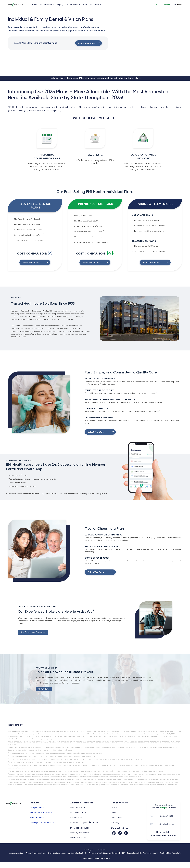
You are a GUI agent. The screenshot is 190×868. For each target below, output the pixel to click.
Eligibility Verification (80, 833)
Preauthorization (78, 838)
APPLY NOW (44, 689)
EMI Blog (115, 822)
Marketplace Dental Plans (42, 822)
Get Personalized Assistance (33, 632)
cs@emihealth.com (162, 824)
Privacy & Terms (104, 859)
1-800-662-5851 (161, 816)
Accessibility (177, 853)
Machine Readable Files (162, 853)
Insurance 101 (76, 817)
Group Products (37, 808)
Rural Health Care (44, 853)
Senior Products (37, 817)
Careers (115, 812)
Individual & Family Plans (41, 812)
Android (96, 822)
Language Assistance (17, 853)
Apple (88, 822)
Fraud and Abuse (59, 853)
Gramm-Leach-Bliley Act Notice (139, 853)
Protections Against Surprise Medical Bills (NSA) (107, 853)
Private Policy (31, 853)
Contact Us (116, 817)
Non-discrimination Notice (77, 853)
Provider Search (78, 808)
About (114, 808)
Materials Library (78, 812)
